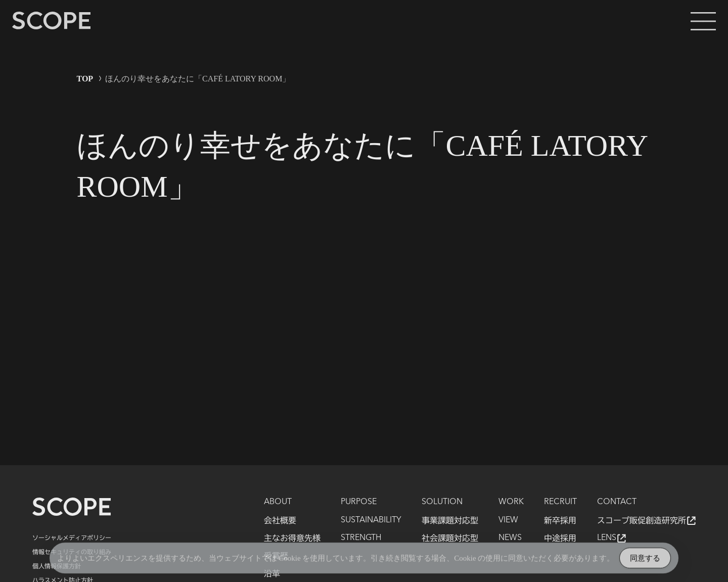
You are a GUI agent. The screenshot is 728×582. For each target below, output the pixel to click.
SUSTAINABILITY (371, 520)
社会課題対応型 (450, 538)
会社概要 (280, 520)
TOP (85, 79)
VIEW (508, 520)
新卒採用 (560, 520)
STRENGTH (361, 538)
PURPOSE (359, 502)
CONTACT (617, 502)
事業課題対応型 (450, 520)
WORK (511, 502)
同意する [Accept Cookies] (645, 559)
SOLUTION (442, 502)
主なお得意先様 (292, 538)
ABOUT (278, 502)
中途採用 (560, 538)
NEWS (510, 538)
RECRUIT (560, 502)
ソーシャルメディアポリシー (72, 538)
